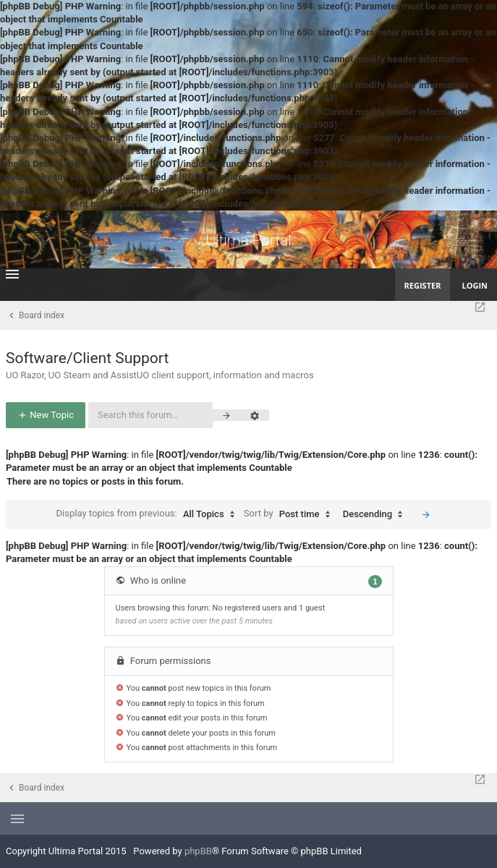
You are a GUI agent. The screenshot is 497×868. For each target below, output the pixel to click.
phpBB (198, 851)
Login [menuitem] (475, 285)
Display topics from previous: (149, 514)
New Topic (46, 415)
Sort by (290, 514)
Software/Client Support (87, 358)
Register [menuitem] (423, 285)
